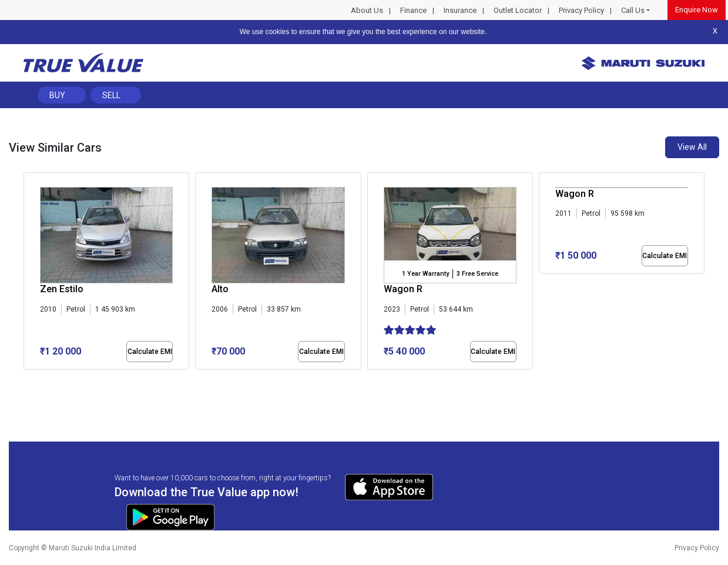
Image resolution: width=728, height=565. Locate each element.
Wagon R (403, 289)
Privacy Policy (581, 10)
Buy (57, 95)
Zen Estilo (62, 289)
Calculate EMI (150, 352)
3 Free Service (477, 274)
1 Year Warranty (425, 274)
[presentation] (30, 273)
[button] (27, 380)
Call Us (633, 10)
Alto (220, 289)
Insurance (460, 10)
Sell (111, 95)
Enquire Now (697, 10)
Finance (413, 10)
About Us (367, 10)
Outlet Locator (518, 10)
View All (692, 147)
